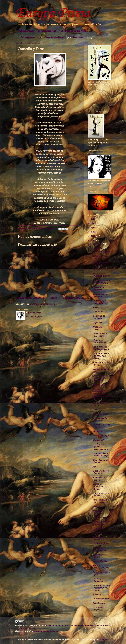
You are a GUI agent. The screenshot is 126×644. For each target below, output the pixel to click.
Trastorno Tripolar (101, 252)
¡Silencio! (97, 533)
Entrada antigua (73, 298)
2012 (93, 232)
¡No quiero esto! (100, 414)
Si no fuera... (99, 312)
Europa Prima (53, 13)
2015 (93, 227)
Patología (97, 269)
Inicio (53, 298)
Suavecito (97, 594)
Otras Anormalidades (54, 37)
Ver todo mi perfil (34, 317)
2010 (93, 240)
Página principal (26, 31)
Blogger (104, 640)
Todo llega (98, 528)
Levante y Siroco (101, 544)
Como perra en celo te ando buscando (100, 378)
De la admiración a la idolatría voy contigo (101, 588)
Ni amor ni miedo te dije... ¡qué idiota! (101, 356)
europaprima (21, 625)
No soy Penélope (101, 436)
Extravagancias (28, 37)
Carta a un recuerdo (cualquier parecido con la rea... (101, 394)
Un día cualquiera (101, 599)
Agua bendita (99, 603)
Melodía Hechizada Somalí (98, 487)
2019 (93, 219)
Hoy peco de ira (100, 385)
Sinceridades (79, 37)
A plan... (96, 307)
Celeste (96, 506)
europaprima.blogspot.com (47, 631)
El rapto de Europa (47, 31)
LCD (95, 410)
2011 (93, 236)
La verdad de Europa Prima (73, 31)
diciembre (98, 244)
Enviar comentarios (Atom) (42, 304)
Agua (95, 467)
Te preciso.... (99, 323)
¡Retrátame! (98, 440)
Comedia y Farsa (101, 517)
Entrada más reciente (30, 298)
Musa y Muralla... (101, 561)
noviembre (98, 248)
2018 (93, 223)
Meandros (97, 431)
